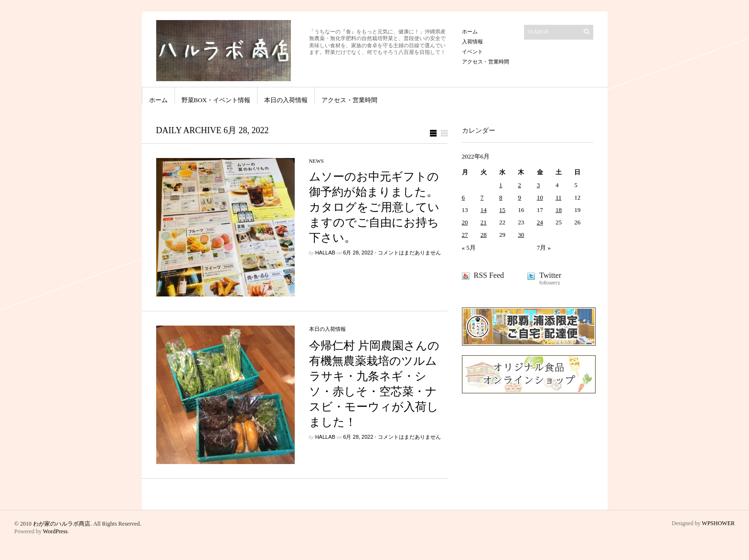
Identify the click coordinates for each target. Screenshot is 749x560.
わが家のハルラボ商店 (62, 524)
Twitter (550, 275)
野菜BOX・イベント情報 (216, 100)
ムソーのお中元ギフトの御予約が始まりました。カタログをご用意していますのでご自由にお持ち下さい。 (374, 207)
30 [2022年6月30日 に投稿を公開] (521, 235)
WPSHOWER (718, 523)
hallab (325, 253)
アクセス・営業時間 (486, 62)
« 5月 (469, 248)
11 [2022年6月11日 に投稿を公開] (559, 197)
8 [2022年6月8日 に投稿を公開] (501, 197)
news (316, 161)
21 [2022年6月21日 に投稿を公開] (484, 222)
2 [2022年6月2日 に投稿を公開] (519, 185)
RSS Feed (489, 275)
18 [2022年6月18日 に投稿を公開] (559, 210)
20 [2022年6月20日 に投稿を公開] (465, 222)
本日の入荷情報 (286, 100)
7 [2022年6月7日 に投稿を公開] (482, 197)
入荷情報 (472, 42)
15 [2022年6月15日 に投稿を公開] (502, 210)
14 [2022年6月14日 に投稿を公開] (484, 210)
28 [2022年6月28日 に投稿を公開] (484, 235)
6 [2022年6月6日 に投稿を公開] (464, 197)
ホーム (470, 32)
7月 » (544, 248)
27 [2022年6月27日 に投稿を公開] (465, 235)
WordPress (55, 531)
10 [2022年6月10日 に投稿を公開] (540, 197)
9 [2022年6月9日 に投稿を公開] (519, 197)
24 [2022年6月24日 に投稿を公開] (540, 222)
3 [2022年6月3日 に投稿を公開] (539, 185)
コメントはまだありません (409, 253)
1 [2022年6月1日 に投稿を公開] (501, 185)
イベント (472, 52)
